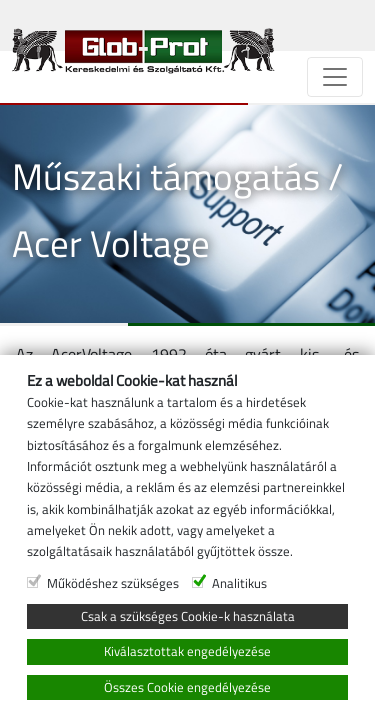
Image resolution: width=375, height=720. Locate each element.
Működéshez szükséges (113, 583)
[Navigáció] (335, 77)
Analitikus (239, 583)
